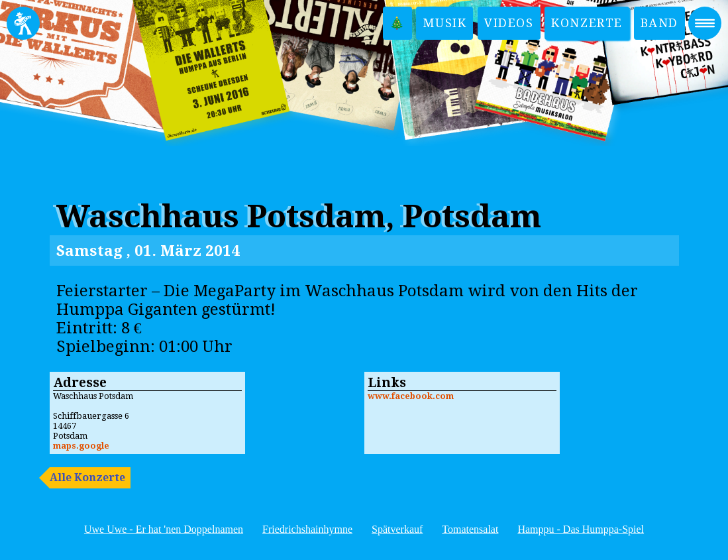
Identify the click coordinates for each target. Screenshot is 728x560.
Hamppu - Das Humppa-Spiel (581, 529)
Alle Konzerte (87, 477)
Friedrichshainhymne (307, 529)
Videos (509, 23)
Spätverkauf (397, 529)
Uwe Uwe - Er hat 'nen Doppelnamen (164, 529)
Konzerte (587, 23)
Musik (444, 23)
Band (659, 23)
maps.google (81, 446)
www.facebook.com (411, 396)
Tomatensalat (470, 529)
